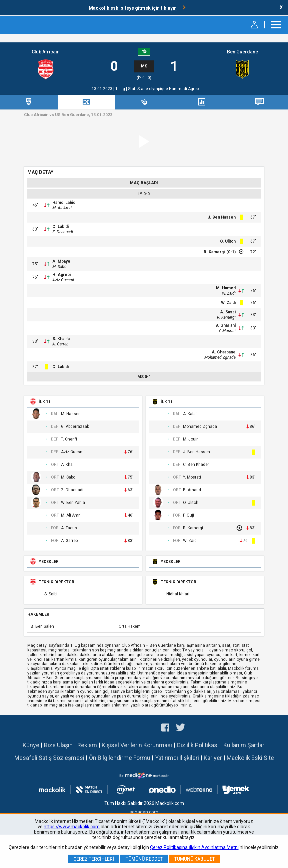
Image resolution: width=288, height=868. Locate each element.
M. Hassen (71, 414)
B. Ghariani (225, 325)
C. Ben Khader (196, 465)
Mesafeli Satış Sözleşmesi (49, 758)
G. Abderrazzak (75, 427)
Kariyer (213, 758)
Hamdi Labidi (64, 203)
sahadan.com (144, 812)
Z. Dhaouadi (63, 232)
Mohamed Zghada (220, 357)
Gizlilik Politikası (198, 745)
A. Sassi (228, 312)
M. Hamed (226, 288)
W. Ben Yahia (73, 503)
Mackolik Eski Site (250, 758)
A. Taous (69, 528)
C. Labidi (60, 227)
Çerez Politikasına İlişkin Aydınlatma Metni (194, 847)
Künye (31, 745)
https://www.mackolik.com (72, 827)
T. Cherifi (69, 439)
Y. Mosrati (227, 331)
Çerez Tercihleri (94, 859)
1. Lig (121, 89)
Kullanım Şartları (244, 745)
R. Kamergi (214, 252)
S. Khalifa (61, 339)
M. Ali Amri (62, 208)
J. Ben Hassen (222, 217)
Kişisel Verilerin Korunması (137, 745)
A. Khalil (68, 465)
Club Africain (46, 52)
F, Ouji (188, 515)
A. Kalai (190, 414)
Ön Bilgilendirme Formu (120, 758)
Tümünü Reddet (144, 859)
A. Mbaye (61, 261)
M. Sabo (59, 267)
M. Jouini (191, 439)
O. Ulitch (228, 241)
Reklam (87, 745)
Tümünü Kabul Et (195, 859)
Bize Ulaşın (58, 745)
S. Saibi (51, 594)
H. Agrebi (61, 275)
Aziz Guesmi (63, 280)
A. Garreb (60, 344)
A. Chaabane (224, 352)
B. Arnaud (192, 490)
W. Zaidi (229, 293)
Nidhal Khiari (178, 594)
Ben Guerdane (242, 52)
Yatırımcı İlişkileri (177, 758)
